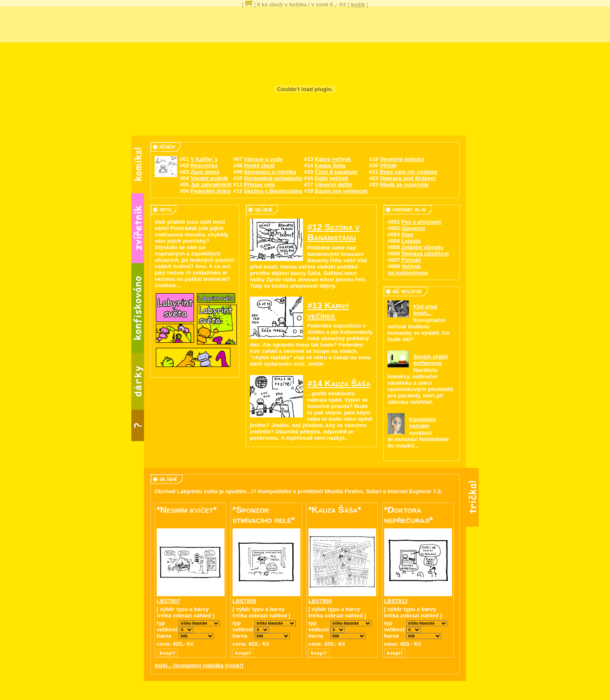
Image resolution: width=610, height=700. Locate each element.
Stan (408, 235)
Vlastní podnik (209, 178)
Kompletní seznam (422, 422)
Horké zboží (259, 165)
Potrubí (411, 260)
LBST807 (169, 601)
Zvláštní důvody (423, 247)
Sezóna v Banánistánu (273, 191)
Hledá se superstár (405, 185)
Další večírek (332, 178)
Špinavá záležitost (425, 254)
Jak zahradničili (211, 185)
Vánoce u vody (263, 159)
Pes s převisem (422, 222)
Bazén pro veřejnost (341, 191)
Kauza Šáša (330, 165)
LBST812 (396, 601)
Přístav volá (259, 185)
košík (358, 4)
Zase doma (205, 172)
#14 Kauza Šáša (339, 383)
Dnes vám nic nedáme (409, 172)
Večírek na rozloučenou (408, 269)
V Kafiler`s (204, 159)
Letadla (411, 241)
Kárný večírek (333, 159)
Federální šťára (211, 191)
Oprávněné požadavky (273, 178)
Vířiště (388, 165)
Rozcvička (204, 165)
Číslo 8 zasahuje (336, 172)
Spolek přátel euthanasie (430, 360)
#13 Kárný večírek (328, 310)
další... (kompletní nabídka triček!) (199, 665)
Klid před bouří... (425, 310)
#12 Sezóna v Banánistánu (333, 232)
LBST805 (244, 601)
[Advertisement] (305, 23)
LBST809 (320, 601)
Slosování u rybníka (270, 172)
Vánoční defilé (333, 185)
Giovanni (413, 228)
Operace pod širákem (408, 178)
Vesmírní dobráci (402, 159)
